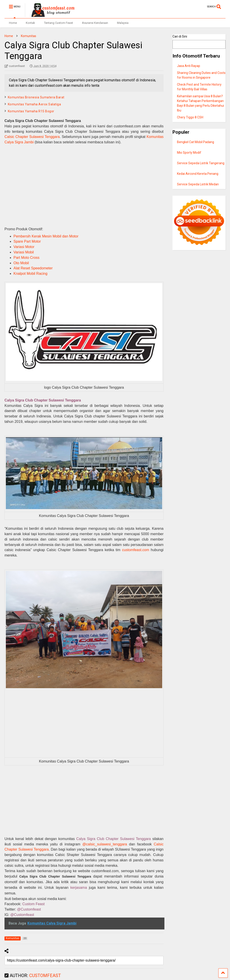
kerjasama (79, 888)
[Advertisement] (84, 185)
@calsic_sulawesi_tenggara (105, 844)
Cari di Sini (180, 36)
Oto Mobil (21, 263)
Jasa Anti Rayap (189, 66)
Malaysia (123, 23)
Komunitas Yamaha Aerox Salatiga (34, 104)
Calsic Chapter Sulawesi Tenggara (32, 137)
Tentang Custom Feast (59, 23)
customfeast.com (136, 550)
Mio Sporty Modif (189, 153)
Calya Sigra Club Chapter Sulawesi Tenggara (43, 400)
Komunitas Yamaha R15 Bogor (31, 111)
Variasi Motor (24, 247)
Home (13, 23)
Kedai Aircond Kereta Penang (198, 174)
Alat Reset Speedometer (33, 268)
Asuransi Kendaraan (95, 23)
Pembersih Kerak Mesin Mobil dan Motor (46, 236)
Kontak (30, 23)
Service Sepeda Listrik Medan (198, 184)
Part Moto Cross (27, 258)
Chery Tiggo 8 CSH (190, 117)
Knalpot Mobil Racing (30, 274)
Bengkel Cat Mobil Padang (196, 142)
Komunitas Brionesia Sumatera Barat (36, 97)
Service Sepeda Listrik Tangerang (201, 163)
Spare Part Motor (27, 241)
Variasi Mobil (24, 252)
